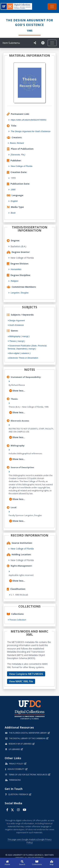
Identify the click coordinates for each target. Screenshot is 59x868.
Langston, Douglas (20, 293)
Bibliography (19, 336)
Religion (15, 281)
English (14, 201)
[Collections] (37, 863)
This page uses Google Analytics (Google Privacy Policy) (29, 841)
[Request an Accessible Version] (43, 43)
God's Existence (17, 325)
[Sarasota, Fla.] (18, 155)
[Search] (22, 863)
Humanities (16, 269)
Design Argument (17, 321)
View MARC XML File (21, 681)
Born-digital (20, 353)
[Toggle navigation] (52, 6)
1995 (13, 190)
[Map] (52, 863)
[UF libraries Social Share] (35, 43)
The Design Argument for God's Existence (31, 131)
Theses (17, 341)
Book (13, 213)
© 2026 (30, 856)
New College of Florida (22, 166)
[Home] (7, 863)
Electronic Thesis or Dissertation (24, 358)
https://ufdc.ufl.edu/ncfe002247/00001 (29, 120)
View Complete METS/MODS (26, 674)
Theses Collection (18, 620)
